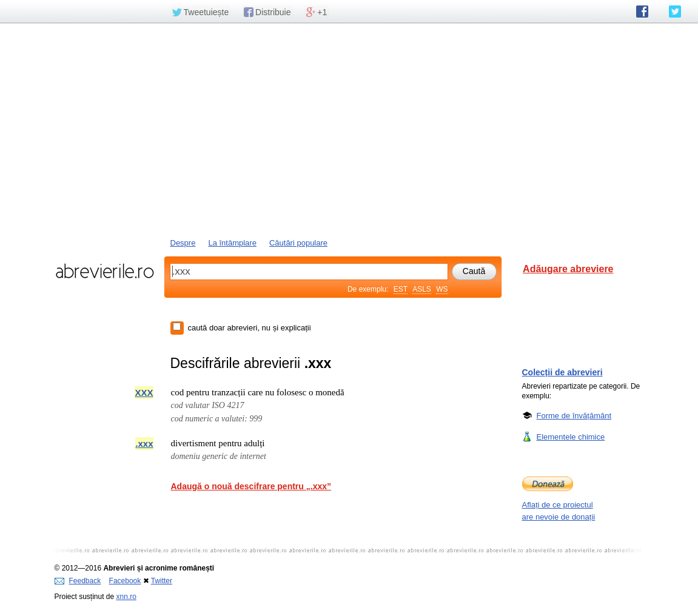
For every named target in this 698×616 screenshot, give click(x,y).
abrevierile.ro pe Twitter (675, 12)
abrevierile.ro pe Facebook (642, 12)
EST (401, 289)
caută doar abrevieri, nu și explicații (250, 328)
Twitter (162, 581)
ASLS (422, 289)
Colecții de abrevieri (562, 372)
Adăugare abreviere (568, 269)
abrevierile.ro (105, 271)
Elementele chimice (571, 437)
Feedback (78, 581)
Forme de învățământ (574, 415)
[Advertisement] (349, 129)
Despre (183, 243)
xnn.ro (126, 597)
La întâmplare (232, 243)
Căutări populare (298, 243)
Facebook (125, 581)
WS (442, 289)
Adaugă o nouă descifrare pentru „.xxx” (251, 486)
